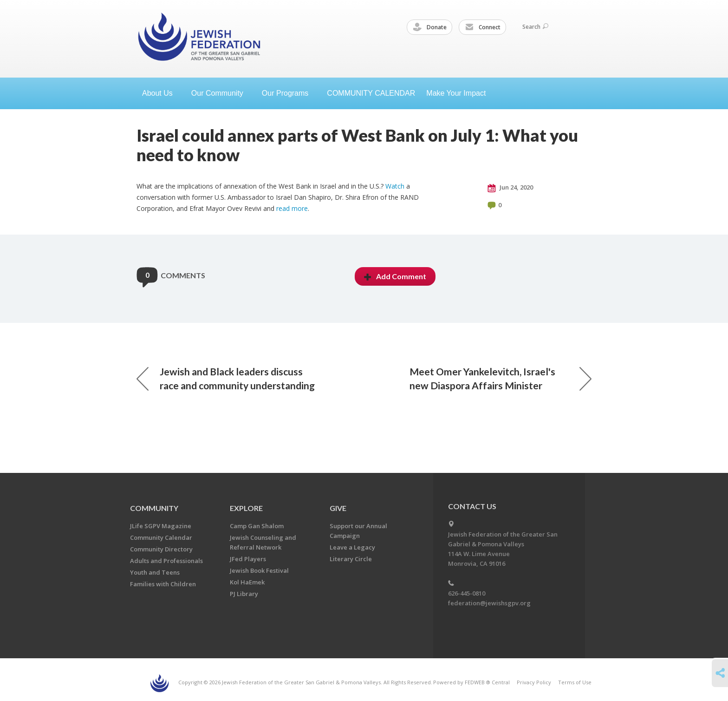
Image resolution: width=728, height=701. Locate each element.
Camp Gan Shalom (257, 526)
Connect (483, 27)
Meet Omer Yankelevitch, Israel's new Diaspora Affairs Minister (500, 378)
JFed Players (248, 559)
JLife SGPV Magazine (161, 526)
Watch (395, 186)
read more (292, 208)
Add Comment (395, 276)
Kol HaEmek (247, 582)
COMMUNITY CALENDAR (371, 93)
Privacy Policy (534, 682)
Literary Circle (351, 559)
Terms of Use (575, 682)
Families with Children (163, 584)
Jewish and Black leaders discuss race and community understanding (226, 378)
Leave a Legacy (352, 547)
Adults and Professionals (166, 561)
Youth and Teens (155, 572)
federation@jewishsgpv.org (489, 603)
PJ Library (244, 594)
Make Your (460, 93)
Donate (430, 27)
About (161, 93)
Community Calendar (161, 537)
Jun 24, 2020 (510, 188)
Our (289, 93)
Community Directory (161, 549)
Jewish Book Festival (259, 570)
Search (535, 27)
